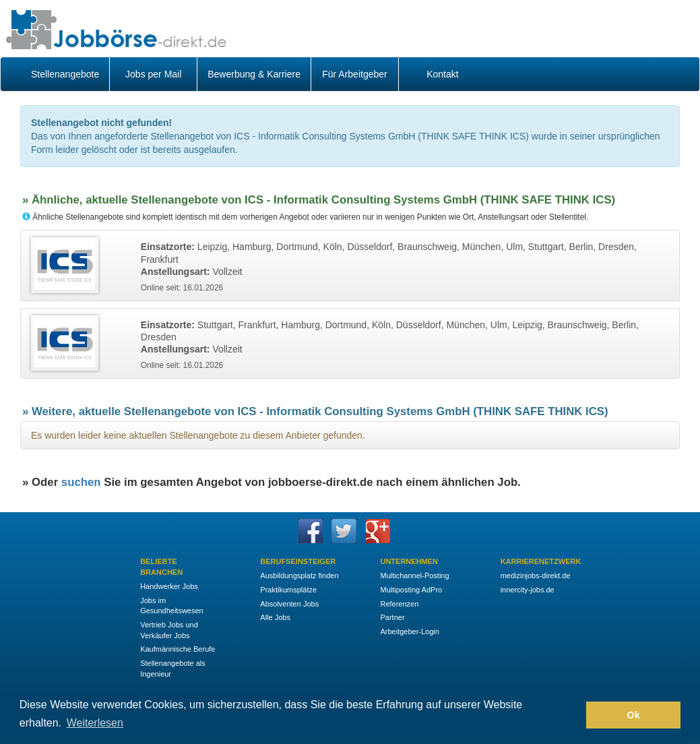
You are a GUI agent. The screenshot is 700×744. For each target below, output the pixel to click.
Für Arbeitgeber (355, 74)
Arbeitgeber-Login (409, 631)
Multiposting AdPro (411, 590)
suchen (81, 482)
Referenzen (399, 604)
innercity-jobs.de (528, 590)
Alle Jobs (275, 617)
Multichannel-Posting (414, 576)
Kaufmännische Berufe (178, 649)
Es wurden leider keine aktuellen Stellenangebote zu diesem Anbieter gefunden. (198, 435)
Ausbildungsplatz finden (299, 576)
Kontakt (442, 74)
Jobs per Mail (153, 74)
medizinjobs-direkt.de (536, 576)
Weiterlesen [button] (95, 723)
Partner (392, 617)
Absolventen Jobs (289, 604)
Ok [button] (634, 715)
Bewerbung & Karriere (254, 74)
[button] (572, 715)
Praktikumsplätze (288, 590)
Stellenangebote (65, 74)
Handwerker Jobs (169, 586)
